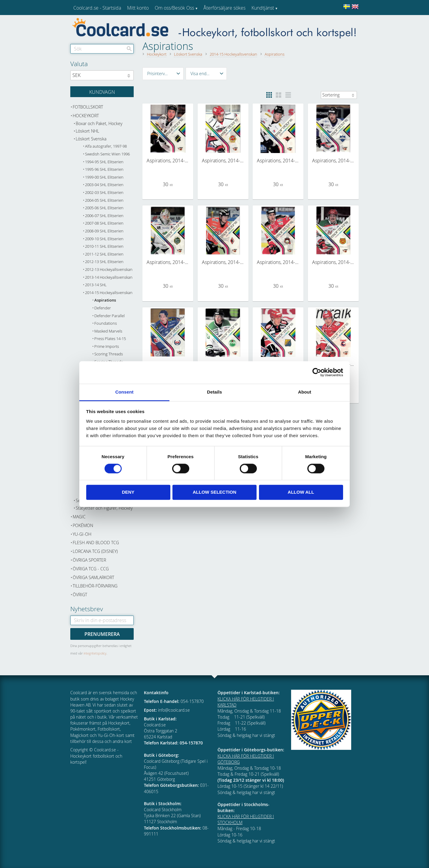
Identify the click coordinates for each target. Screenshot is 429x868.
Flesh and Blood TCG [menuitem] (96, 543)
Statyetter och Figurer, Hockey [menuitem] (104, 508)
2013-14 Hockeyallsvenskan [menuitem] (109, 277)
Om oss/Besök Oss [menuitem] (174, 8)
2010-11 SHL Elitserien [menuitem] (104, 246)
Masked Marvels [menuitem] (108, 331)
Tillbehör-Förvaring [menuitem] (95, 586)
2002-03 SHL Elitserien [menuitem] (104, 193)
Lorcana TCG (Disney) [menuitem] (95, 551)
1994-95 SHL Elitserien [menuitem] (104, 162)
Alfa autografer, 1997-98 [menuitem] (106, 146)
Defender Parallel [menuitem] (110, 316)
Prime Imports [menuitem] (107, 347)
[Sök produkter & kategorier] (102, 49)
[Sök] (129, 49)
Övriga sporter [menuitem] (89, 560)
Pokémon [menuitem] (83, 525)
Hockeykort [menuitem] (86, 116)
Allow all (301, 492)
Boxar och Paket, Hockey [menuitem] (99, 123)
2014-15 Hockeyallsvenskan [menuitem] (109, 293)
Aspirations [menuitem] (105, 300)
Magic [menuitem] (79, 517)
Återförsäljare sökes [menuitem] (224, 8)
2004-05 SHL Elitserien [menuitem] (104, 200)
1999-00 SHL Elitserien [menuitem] (104, 177)
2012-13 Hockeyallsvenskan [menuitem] (109, 270)
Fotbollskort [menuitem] (88, 107)
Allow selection (215, 492)
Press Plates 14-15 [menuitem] (110, 339)
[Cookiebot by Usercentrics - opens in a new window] (317, 372)
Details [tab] (214, 392)
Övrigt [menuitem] (80, 595)
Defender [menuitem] (103, 308)
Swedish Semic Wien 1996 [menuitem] (107, 154)
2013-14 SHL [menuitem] (96, 285)
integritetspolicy (95, 653)
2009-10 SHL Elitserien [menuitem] (104, 239)
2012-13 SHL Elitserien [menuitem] (104, 262)
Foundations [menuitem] (106, 323)
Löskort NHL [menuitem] (87, 131)
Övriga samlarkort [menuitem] (93, 577)
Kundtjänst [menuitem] (263, 8)
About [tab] (305, 392)
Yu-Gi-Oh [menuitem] (82, 534)
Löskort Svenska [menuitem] (91, 139)
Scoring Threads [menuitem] (109, 354)
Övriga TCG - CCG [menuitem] (91, 569)
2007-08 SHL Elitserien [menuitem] (104, 223)
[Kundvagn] (102, 92)
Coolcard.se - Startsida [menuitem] (97, 8)
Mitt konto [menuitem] (138, 8)
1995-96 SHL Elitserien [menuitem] (104, 169)
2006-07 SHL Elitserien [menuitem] (104, 216)
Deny (128, 492)
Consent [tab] (125, 392)
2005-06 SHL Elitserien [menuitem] (104, 208)
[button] (163, 74)
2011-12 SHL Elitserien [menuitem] (104, 254)
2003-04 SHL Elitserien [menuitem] (104, 185)
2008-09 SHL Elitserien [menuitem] (104, 231)
